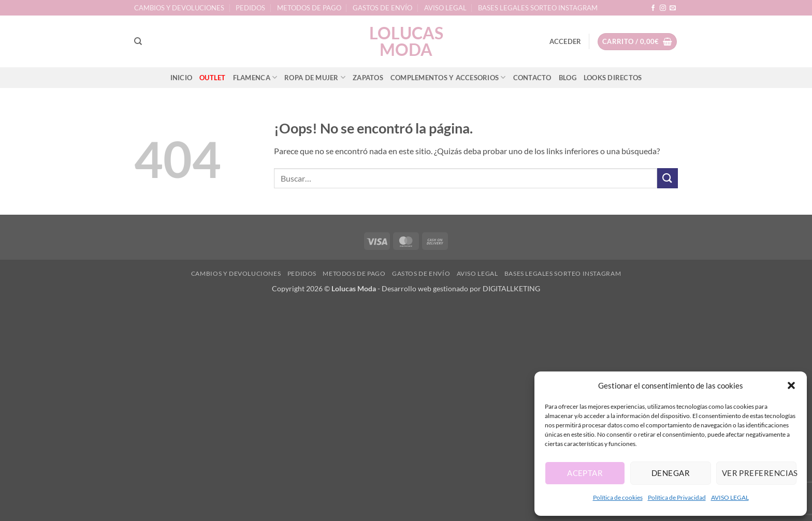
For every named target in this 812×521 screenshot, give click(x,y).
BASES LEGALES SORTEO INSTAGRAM (538, 8)
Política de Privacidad (677, 497)
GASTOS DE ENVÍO (382, 8)
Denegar (671, 473)
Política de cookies (618, 497)
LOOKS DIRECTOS (613, 78)
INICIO (182, 78)
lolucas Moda (406, 41)
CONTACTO (532, 78)
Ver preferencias (759, 473)
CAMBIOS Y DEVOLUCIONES (179, 8)
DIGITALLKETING (511, 288)
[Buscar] (138, 41)
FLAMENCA (255, 77)
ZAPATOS (368, 78)
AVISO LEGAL (730, 497)
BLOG (568, 78)
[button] (791, 385)
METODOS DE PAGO (309, 8)
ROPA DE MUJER (315, 77)
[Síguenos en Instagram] (663, 8)
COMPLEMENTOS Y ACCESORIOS (448, 77)
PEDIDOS (250, 8)
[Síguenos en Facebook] (653, 8)
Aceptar (585, 473)
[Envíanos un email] (673, 8)
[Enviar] (668, 178)
